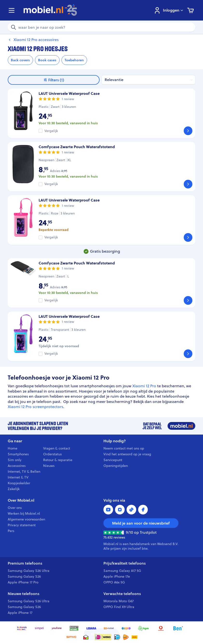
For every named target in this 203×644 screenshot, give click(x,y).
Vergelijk (51, 131)
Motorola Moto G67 (118, 601)
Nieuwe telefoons (24, 594)
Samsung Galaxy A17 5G (122, 571)
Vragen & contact (57, 448)
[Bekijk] (188, 131)
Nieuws (49, 466)
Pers (11, 531)
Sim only (15, 460)
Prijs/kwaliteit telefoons (125, 563)
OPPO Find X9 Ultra (119, 607)
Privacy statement (22, 525)
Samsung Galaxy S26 (24, 576)
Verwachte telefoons (122, 594)
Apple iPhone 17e (117, 576)
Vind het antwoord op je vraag (127, 454)
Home (13, 448)
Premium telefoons (25, 563)
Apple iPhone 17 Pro (23, 582)
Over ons (15, 508)
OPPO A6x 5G (114, 582)
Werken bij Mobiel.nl (24, 513)
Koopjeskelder (19, 483)
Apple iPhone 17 (20, 613)
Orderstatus (52, 454)
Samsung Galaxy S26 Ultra (29, 571)
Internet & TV (18, 477)
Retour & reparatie (58, 460)
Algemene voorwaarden (26, 519)
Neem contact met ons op (124, 448)
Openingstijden (116, 466)
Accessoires (17, 466)
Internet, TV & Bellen (24, 471)
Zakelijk (14, 489)
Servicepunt (113, 460)
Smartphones (18, 454)
